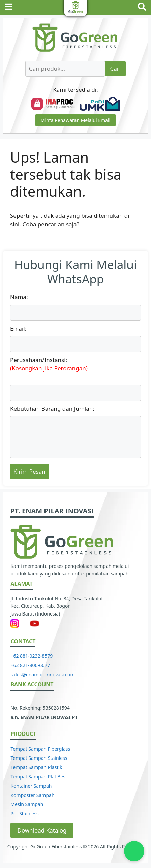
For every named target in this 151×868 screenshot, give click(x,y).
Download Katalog (42, 830)
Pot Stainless (24, 813)
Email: (18, 328)
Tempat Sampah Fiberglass (40, 749)
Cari (116, 68)
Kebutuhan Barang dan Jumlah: (52, 408)
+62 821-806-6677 (30, 665)
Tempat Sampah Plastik (36, 767)
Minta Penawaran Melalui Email (75, 120)
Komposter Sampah (32, 795)
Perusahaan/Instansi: (75, 364)
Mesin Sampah (27, 804)
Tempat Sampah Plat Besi (38, 777)
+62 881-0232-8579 (32, 656)
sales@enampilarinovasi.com (42, 674)
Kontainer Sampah (31, 786)
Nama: (19, 297)
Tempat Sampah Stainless (39, 758)
